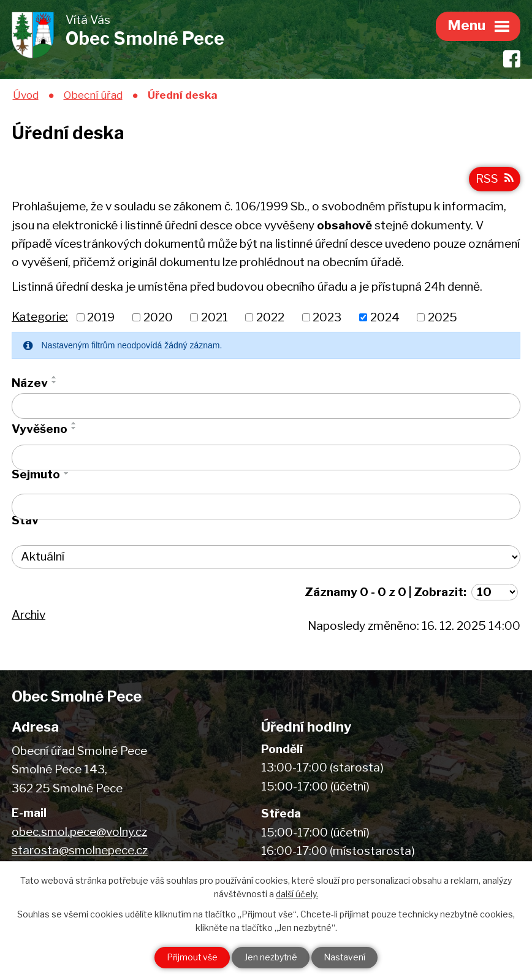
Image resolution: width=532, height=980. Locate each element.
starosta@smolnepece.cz (80, 851)
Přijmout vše (191, 958)
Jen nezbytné (271, 958)
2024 (385, 318)
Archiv (28, 615)
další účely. (297, 894)
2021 (215, 318)
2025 (443, 318)
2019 (101, 318)
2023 (327, 318)
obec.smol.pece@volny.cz (79, 833)
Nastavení (346, 958)
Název (30, 384)
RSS (495, 179)
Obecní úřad (93, 95)
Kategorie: (40, 317)
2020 (158, 318)
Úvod (26, 95)
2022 (270, 318)
